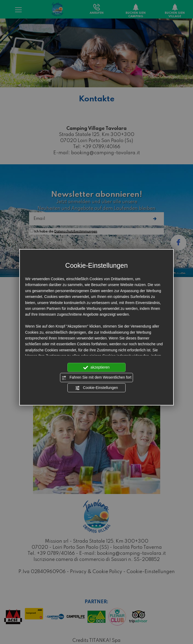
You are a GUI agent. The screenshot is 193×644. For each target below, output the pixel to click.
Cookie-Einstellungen (97, 388)
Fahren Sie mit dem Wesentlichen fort (97, 378)
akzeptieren (96, 368)
